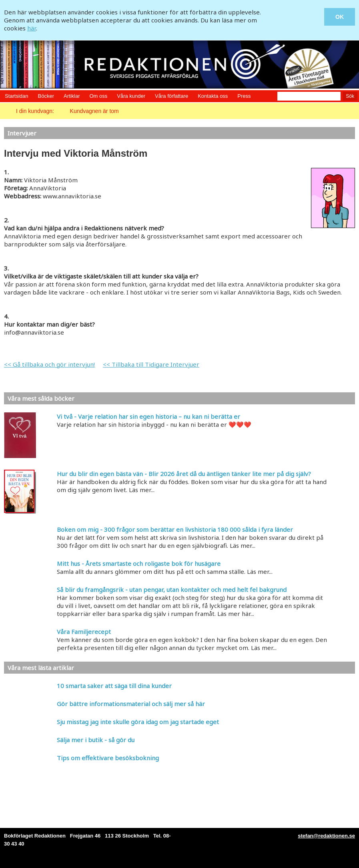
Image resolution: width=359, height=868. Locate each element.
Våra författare (171, 96)
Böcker (46, 96)
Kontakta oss (213, 96)
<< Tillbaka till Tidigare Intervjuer (151, 364)
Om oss (98, 96)
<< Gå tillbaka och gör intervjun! (49, 364)
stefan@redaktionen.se (326, 836)
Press (244, 96)
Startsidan (17, 96)
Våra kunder (131, 96)
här (32, 28)
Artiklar (72, 96)
